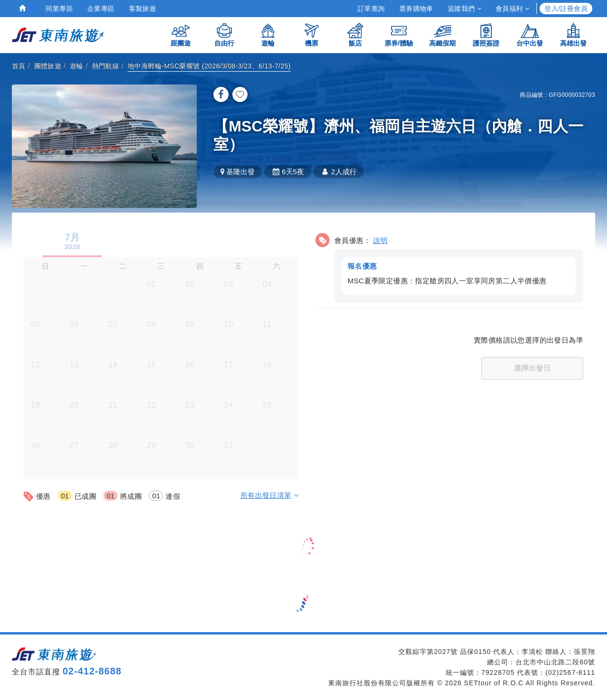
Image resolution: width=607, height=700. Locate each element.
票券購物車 (416, 9)
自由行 (224, 34)
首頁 (19, 66)
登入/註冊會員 (566, 9)
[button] (449, 266)
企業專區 (101, 9)
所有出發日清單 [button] (270, 495)
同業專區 (59, 9)
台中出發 (530, 34)
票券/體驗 (399, 34)
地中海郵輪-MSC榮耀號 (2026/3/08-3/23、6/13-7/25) (209, 66)
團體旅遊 (48, 66)
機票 (312, 34)
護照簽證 (486, 34)
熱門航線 (106, 66)
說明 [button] (381, 240)
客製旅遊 (143, 9)
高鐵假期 (442, 34)
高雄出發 (573, 34)
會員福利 (512, 9)
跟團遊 (181, 34)
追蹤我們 (464, 9)
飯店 (355, 34)
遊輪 (268, 34)
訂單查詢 (371, 9)
